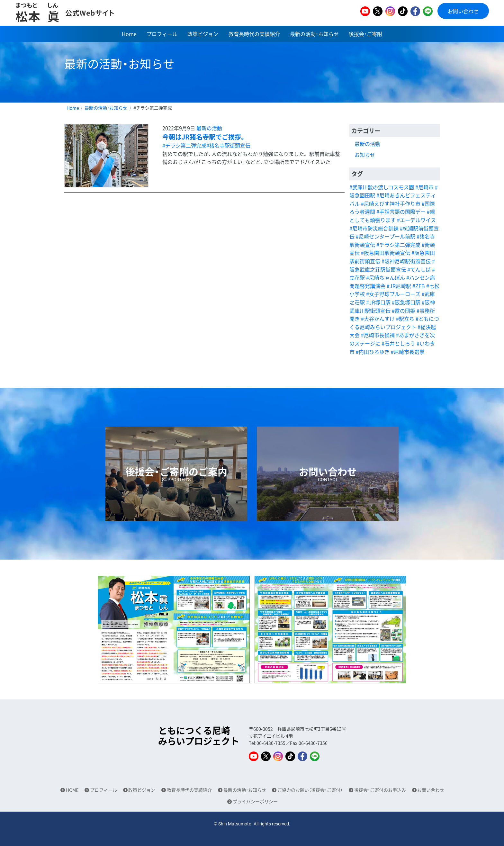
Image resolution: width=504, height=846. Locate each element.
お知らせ (365, 155)
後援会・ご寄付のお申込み (380, 790)
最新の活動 (209, 128)
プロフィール (162, 34)
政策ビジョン (203, 34)
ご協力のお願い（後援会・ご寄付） (310, 790)
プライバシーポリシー (255, 801)
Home (129, 34)
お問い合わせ (463, 11)
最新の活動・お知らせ (314, 34)
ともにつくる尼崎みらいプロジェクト (199, 736)
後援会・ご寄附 (365, 34)
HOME (72, 790)
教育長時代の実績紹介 (254, 34)
